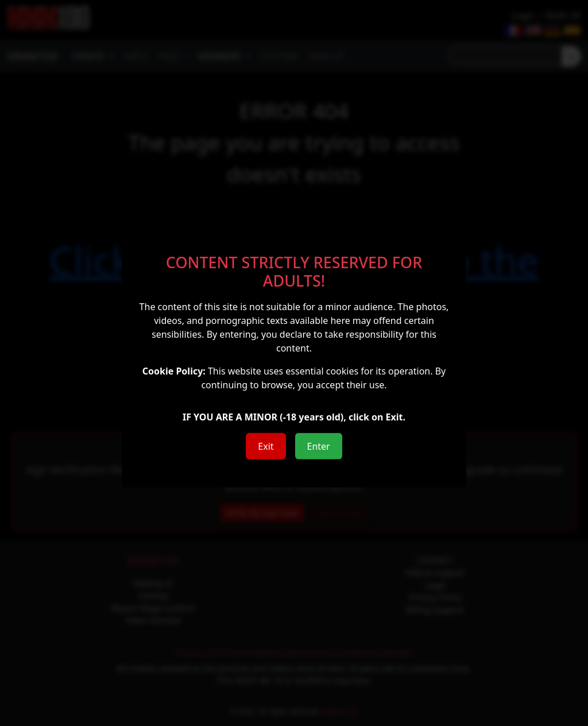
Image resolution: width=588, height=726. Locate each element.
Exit (266, 446)
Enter (319, 446)
